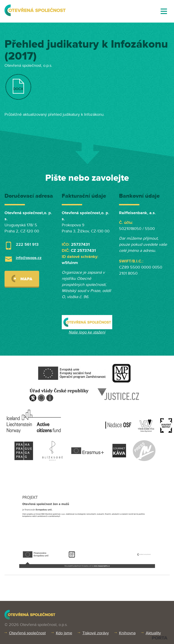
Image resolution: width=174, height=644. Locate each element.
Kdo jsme (64, 633)
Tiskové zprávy (96, 633)
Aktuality (153, 633)
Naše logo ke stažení (87, 332)
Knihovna (127, 633)
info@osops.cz (29, 258)
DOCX (18, 89)
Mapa (22, 279)
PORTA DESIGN (160, 638)
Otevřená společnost (27, 633)
